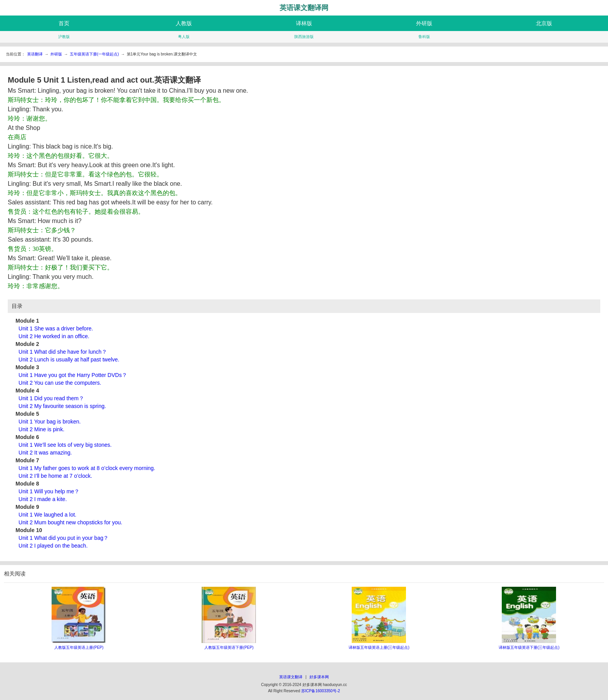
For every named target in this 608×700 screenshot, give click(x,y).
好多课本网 (319, 677)
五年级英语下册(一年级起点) (94, 54)
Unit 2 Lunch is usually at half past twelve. (69, 360)
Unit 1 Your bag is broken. (50, 422)
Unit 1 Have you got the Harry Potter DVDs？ (73, 375)
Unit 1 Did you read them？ (51, 398)
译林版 (304, 23)
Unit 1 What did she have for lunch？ (63, 352)
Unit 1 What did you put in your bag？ (64, 538)
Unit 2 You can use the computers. (60, 383)
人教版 (184, 23)
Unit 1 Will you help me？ (49, 491)
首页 (64, 23)
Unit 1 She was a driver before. (56, 328)
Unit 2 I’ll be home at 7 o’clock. (55, 476)
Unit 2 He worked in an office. (54, 336)
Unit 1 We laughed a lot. (47, 515)
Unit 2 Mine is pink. (41, 429)
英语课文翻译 (291, 677)
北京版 (544, 23)
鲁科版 (424, 37)
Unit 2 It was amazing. (45, 453)
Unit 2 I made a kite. (43, 499)
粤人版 (184, 37)
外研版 (424, 23)
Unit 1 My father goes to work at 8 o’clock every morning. (87, 468)
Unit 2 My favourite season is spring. (62, 406)
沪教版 (64, 37)
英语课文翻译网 (304, 8)
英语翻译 (35, 54)
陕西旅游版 (304, 37)
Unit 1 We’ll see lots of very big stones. (65, 445)
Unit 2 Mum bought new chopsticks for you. (71, 522)
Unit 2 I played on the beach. (53, 546)
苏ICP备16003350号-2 (321, 691)
